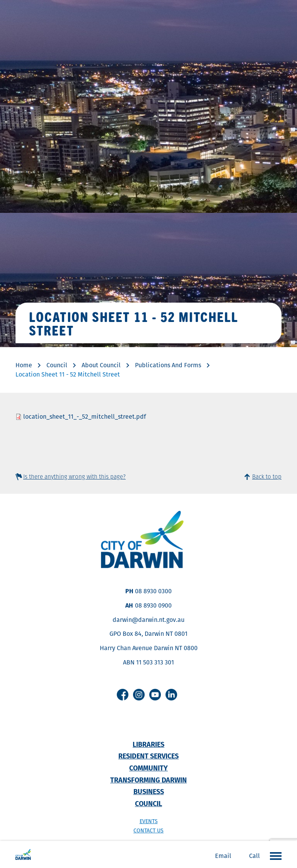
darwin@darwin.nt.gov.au (148, 620)
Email (223, 856)
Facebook (123, 695)
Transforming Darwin (148, 780)
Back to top (267, 477)
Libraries (148, 744)
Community (148, 768)
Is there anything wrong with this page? (74, 477)
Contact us (148, 830)
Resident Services (148, 756)
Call (254, 856)
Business (149, 792)
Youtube (155, 695)
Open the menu (274, 856)
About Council (101, 365)
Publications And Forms (168, 365)
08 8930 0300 (153, 591)
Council (57, 365)
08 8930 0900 (153, 605)
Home (24, 365)
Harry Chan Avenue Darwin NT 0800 (149, 648)
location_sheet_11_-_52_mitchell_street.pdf (84, 417)
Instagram (139, 695)
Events (149, 821)
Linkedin (171, 695)
